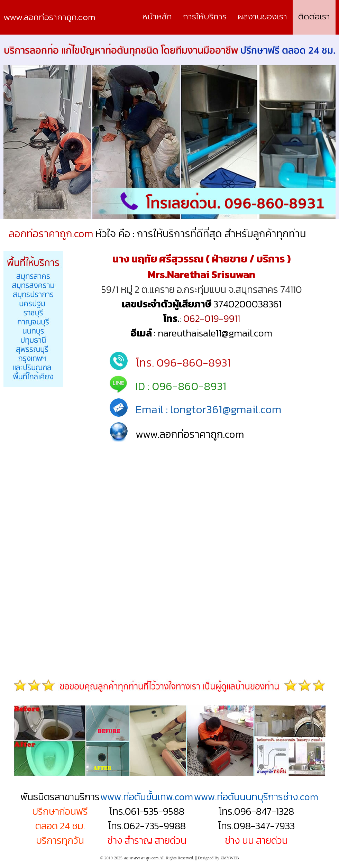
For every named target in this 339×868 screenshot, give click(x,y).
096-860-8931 (194, 363)
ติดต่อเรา (314, 17)
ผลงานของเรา (262, 17)
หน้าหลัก (157, 17)
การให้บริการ (205, 17)
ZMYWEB (230, 858)
